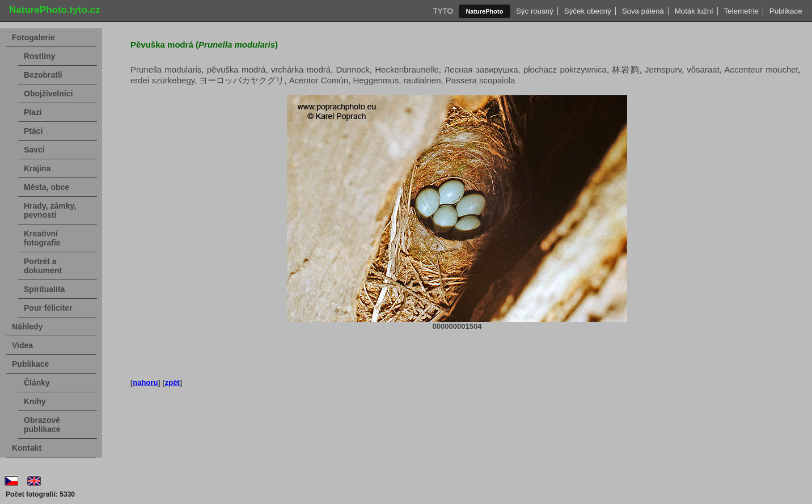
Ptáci (33, 131)
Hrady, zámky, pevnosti (50, 210)
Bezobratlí (43, 75)
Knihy (35, 401)
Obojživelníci (48, 94)
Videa (22, 345)
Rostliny (39, 56)
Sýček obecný (587, 11)
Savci (34, 150)
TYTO (443, 11)
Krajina (37, 168)
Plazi (33, 112)
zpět (172, 382)
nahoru (145, 382)
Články (37, 383)
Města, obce (46, 187)
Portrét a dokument (43, 266)
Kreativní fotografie (42, 238)
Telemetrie (741, 11)
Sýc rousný (535, 11)
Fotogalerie (33, 37)
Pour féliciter (48, 308)
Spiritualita (44, 289)
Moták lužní (694, 11)
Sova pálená (643, 11)
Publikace (786, 11)
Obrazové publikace (42, 425)
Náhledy (27, 327)
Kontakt (27, 448)
